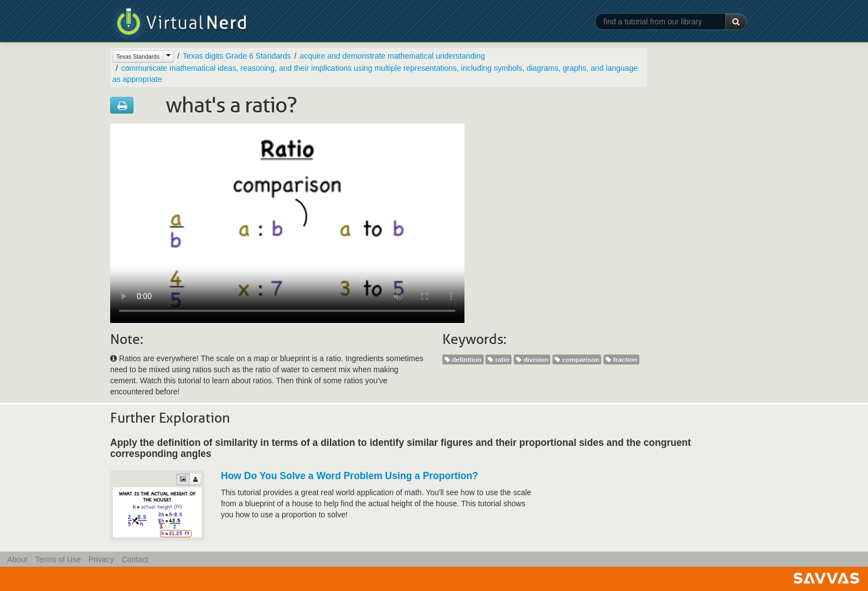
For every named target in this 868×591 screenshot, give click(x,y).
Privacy (101, 559)
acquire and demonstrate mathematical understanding (392, 56)
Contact (135, 559)
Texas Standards (138, 56)
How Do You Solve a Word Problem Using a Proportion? (350, 476)
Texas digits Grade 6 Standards (237, 56)
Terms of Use (58, 559)
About (17, 559)
